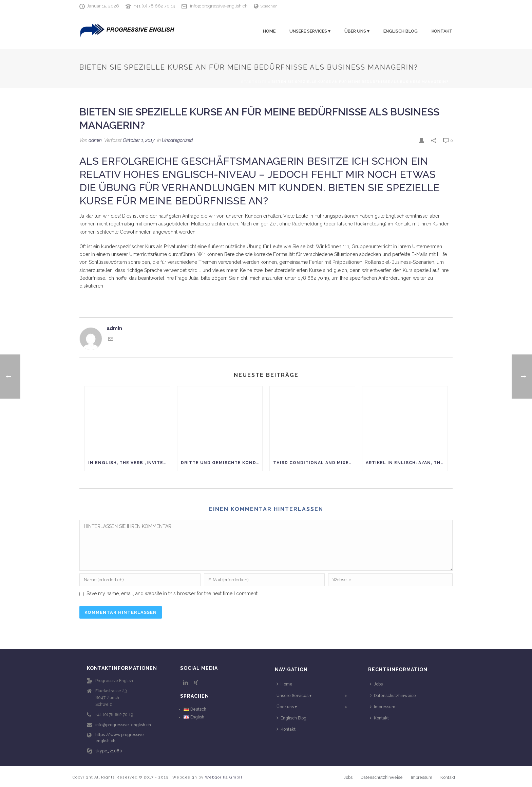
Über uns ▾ (357, 31)
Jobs (376, 684)
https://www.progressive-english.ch (121, 738)
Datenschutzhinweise (393, 696)
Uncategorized (177, 140)
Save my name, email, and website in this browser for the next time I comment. (173, 593)
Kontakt (442, 31)
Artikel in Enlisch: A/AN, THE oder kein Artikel (407, 463)
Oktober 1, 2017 (139, 140)
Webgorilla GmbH (224, 777)
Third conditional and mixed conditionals (314, 463)
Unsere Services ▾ (310, 31)
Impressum (383, 707)
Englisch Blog (401, 31)
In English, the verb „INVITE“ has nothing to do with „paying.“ (129, 463)
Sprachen (266, 6)
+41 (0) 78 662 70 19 (155, 6)
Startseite (254, 82)
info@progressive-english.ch (219, 6)
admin (95, 140)
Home (269, 31)
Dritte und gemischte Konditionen (222, 463)
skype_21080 (109, 751)
